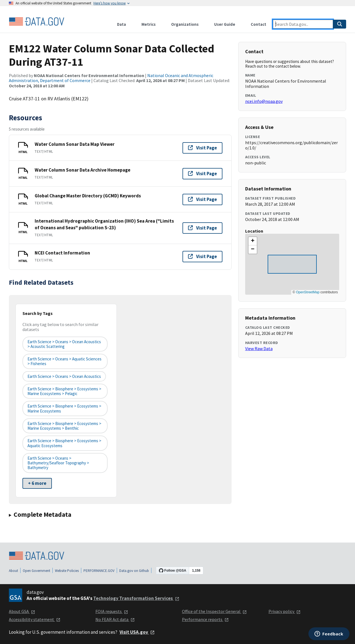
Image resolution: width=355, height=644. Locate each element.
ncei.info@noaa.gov (264, 101)
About (13, 571)
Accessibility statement (35, 619)
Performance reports (205, 619)
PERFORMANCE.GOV (99, 571)
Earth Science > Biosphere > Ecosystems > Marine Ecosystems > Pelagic (64, 391)
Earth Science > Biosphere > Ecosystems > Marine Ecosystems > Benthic (64, 426)
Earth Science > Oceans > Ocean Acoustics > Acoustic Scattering (64, 344)
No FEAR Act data (115, 619)
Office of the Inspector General (214, 611)
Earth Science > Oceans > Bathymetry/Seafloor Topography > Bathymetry (58, 463)
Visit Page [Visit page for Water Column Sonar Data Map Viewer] (202, 148)
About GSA (22, 611)
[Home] (37, 22)
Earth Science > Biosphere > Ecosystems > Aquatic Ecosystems (64, 443)
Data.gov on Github (134, 571)
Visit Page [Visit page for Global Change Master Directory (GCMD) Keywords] (202, 199)
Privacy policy (285, 611)
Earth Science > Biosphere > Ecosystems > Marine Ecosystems (64, 408)
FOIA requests (112, 611)
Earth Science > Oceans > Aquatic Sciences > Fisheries (64, 361)
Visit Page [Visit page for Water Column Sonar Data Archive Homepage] (202, 174)
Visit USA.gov (137, 632)
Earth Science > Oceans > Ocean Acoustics (64, 376)
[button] (253, 241)
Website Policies (67, 571)
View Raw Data (259, 348)
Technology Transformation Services (136, 598)
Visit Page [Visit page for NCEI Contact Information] (202, 256)
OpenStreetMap (308, 292)
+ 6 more (37, 483)
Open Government (36, 571)
